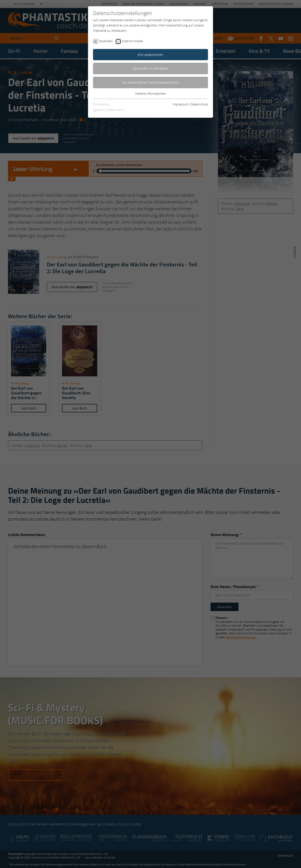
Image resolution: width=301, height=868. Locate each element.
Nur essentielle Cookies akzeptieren (151, 82)
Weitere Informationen (150, 93)
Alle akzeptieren (150, 54)
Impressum (181, 104)
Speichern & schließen (150, 68)
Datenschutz (199, 104)
